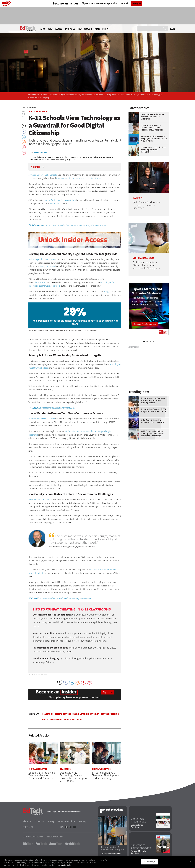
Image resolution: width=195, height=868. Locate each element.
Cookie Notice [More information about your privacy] (66, 865)
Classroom (48, 714)
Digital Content (63, 714)
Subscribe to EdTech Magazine (141, 846)
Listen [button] (36, 167)
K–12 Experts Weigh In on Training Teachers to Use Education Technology (152, 434)
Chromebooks (40, 282)
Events (97, 29)
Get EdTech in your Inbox (138, 820)
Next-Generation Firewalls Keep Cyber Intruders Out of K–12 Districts (154, 139)
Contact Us (39, 821)
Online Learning (81, 714)
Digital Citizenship (52, 720)
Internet (95, 714)
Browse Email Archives (137, 826)
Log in (172, 29)
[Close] (191, 862)
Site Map (82, 821)
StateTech (56, 844)
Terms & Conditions (66, 821)
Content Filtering (110, 714)
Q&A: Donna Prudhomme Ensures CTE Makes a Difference (152, 117)
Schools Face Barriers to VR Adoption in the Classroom (153, 410)
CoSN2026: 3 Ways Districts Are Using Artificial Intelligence (153, 150)
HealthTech (72, 844)
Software (77, 720)
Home (24, 108)
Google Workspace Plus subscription (60, 200)
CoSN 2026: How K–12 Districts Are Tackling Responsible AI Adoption (152, 128)
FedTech (41, 844)
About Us (27, 821)
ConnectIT (88, 29)
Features (58, 29)
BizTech (28, 844)
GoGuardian (56, 204)
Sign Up (135, 3)
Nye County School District (40, 499)
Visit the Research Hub (111, 854)
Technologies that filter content (42, 259)
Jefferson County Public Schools (43, 175)
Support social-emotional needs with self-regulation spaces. (61, 598)
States (50, 29)
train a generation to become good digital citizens (78, 178)
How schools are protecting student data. (52, 408)
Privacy (67, 720)
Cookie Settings (149, 862)
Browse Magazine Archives (139, 852)
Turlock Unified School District (42, 419)
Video (79, 29)
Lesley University (47, 266)
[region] (97, 862)
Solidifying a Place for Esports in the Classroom (152, 421)
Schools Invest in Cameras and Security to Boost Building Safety (153, 401)
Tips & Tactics (70, 29)
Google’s (107, 292)
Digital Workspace (32, 108)
